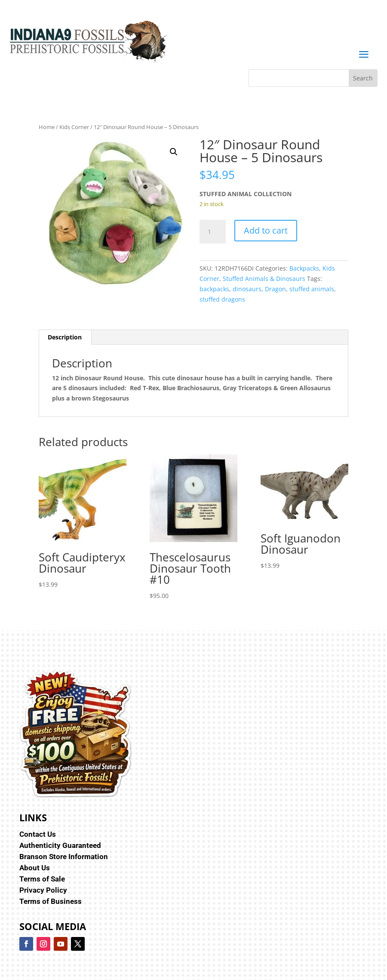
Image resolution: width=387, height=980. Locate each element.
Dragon (275, 289)
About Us (35, 868)
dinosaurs (247, 289)
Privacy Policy (43, 890)
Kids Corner (74, 127)
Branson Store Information (64, 857)
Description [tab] (65, 337)
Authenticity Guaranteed (60, 845)
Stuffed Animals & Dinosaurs (264, 279)
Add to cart (266, 230)
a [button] (364, 55)
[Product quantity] (212, 232)
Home (47, 127)
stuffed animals (312, 289)
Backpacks (304, 268)
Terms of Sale (42, 879)
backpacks (214, 289)
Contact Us (38, 834)
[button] (174, 152)
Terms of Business (51, 901)
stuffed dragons (222, 299)
